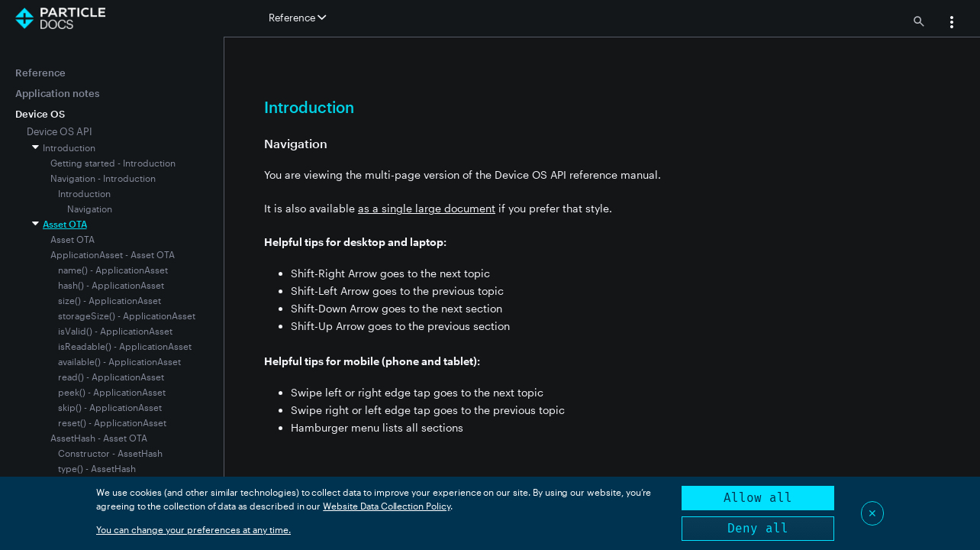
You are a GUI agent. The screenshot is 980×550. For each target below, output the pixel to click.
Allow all (758, 498)
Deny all (758, 528)
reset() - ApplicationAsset (112, 422)
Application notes (57, 93)
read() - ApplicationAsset (111, 377)
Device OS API (60, 131)
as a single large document (427, 208)
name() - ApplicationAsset (113, 270)
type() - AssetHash (97, 468)
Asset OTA (65, 224)
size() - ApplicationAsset (110, 300)
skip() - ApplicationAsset (110, 407)
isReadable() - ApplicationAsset (125, 346)
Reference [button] (297, 18)
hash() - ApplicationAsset (111, 285)
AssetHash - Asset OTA (99, 438)
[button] (952, 24)
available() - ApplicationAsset (119, 361)
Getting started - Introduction (113, 163)
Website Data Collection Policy (387, 506)
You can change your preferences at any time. (193, 529)
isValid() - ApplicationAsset (115, 331)
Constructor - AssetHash (110, 453)
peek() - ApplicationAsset (112, 392)
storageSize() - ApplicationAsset (127, 315)
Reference (40, 73)
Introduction (69, 147)
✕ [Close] (872, 513)
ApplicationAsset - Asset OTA (113, 254)
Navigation (90, 209)
